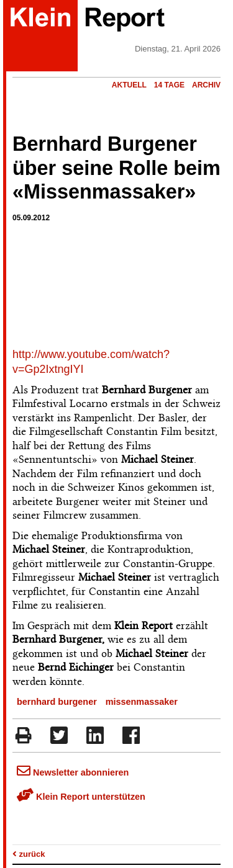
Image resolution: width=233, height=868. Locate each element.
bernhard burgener (57, 702)
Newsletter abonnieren (73, 772)
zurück (29, 854)
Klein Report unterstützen (81, 797)
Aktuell (129, 85)
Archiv (206, 85)
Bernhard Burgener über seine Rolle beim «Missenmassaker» (116, 168)
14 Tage (169, 85)
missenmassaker (142, 702)
